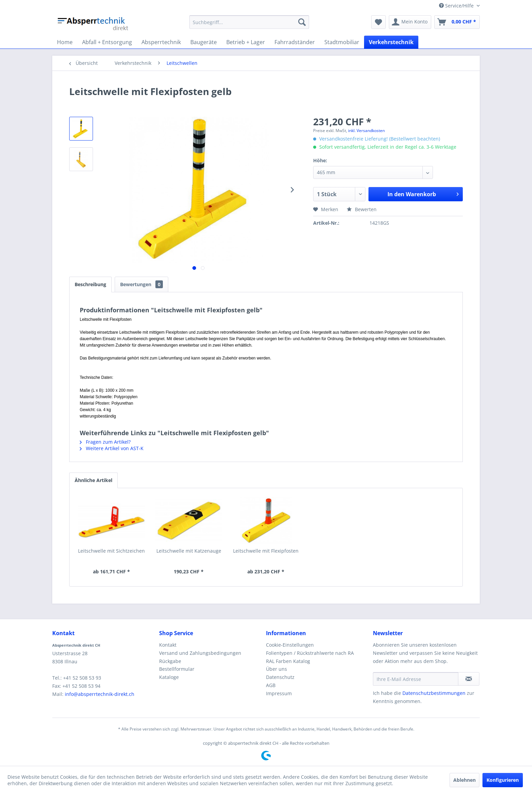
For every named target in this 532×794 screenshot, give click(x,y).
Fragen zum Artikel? (105, 442)
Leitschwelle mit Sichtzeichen (111, 551)
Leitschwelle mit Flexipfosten (266, 551)
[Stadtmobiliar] (342, 42)
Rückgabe (170, 661)
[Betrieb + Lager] (246, 42)
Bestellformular (177, 669)
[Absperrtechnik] (161, 42)
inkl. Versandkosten (366, 131)
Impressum (279, 693)
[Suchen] (302, 22)
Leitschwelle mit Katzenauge (189, 551)
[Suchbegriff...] (249, 22)
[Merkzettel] (378, 22)
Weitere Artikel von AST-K (112, 448)
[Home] (65, 42)
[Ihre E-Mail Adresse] (416, 679)
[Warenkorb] (457, 22)
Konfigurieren (503, 780)
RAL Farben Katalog (288, 661)
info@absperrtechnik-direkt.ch (100, 694)
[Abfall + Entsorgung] (107, 42)
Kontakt (168, 645)
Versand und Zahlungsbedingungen (200, 653)
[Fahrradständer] (295, 42)
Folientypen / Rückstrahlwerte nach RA (310, 653)
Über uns (277, 669)
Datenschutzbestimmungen (434, 693)
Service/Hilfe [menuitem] (457, 6)
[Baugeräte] (204, 42)
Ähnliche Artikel (93, 480)
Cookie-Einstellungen (290, 645)
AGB (271, 685)
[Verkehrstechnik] (391, 42)
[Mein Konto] (410, 22)
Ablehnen (464, 780)
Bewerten (362, 209)
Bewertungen (141, 284)
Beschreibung (90, 284)
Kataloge (169, 677)
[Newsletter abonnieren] (469, 679)
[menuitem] (249, 22)
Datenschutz (280, 677)
